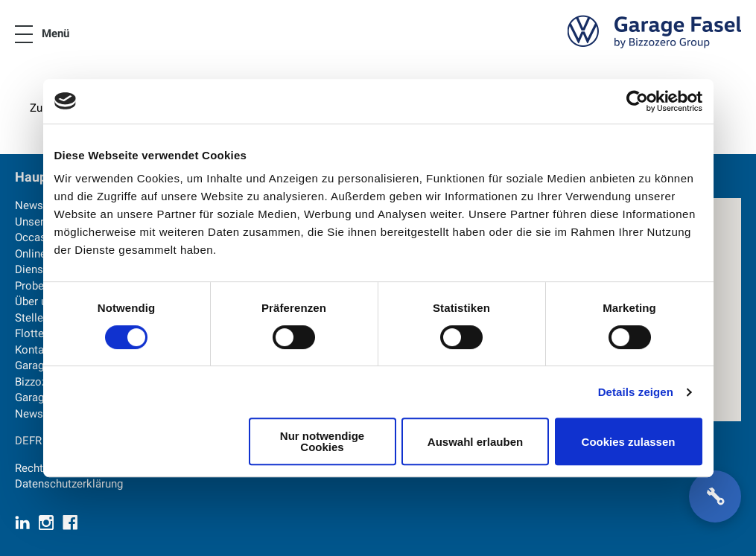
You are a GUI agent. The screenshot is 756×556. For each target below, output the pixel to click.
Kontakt (34, 350)
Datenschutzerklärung (69, 484)
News (29, 205)
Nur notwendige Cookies (322, 441)
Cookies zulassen (629, 442)
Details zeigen (636, 392)
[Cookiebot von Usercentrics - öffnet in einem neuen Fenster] (637, 101)
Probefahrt (41, 286)
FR (35, 441)
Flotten (32, 333)
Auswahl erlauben (475, 442)
